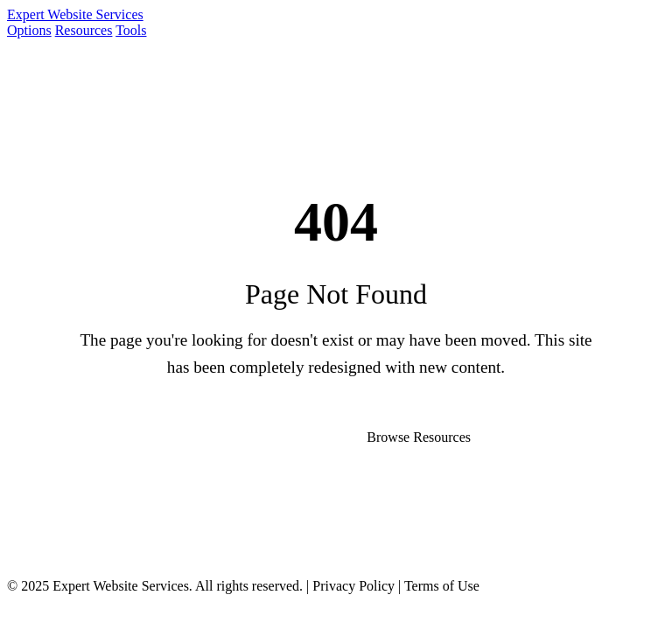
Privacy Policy (353, 586)
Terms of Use (442, 586)
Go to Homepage (249, 437)
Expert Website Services (75, 14)
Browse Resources (419, 437)
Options (29, 30)
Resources (84, 30)
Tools (131, 30)
